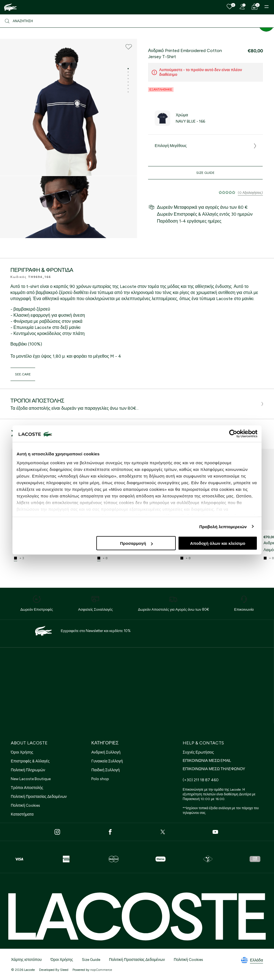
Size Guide (206, 173)
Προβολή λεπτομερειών (223, 526)
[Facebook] (110, 832)
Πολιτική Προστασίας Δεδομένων (39, 797)
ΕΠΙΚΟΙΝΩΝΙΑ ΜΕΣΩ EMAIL (207, 761)
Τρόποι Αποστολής (27, 788)
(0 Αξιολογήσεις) (250, 193)
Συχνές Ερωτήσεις (198, 752)
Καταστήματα (22, 814)
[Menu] (267, 7)
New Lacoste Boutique (31, 779)
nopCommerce (101, 970)
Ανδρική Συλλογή (106, 752)
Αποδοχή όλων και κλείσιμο (218, 543)
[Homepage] (10, 7)
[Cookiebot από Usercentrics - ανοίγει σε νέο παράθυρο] (233, 434)
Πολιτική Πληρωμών (28, 770)
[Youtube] (215, 832)
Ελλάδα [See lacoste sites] (252, 960)
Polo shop (100, 779)
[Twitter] (163, 832)
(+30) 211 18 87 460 (201, 780)
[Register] (242, 7)
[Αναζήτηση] (137, 21)
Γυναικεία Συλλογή (107, 761)
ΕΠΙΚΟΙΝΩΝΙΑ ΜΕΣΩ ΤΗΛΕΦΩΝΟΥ (214, 769)
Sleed (64, 970)
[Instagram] (57, 832)
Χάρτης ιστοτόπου (26, 960)
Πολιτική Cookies (25, 805)
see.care (23, 374)
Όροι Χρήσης (22, 752)
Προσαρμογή (136, 543)
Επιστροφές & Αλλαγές (30, 761)
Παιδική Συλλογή (106, 770)
